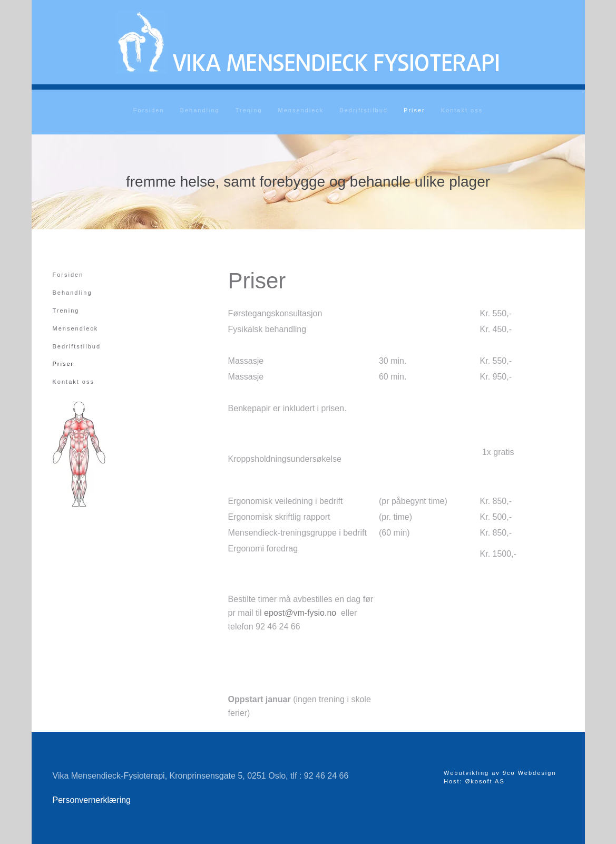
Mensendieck (301, 110)
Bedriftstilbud (364, 110)
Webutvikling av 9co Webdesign (500, 773)
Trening (249, 110)
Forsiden (149, 110)
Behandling (200, 110)
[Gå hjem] (308, 42)
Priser (414, 110)
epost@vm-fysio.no (300, 613)
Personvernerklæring (92, 800)
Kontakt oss (462, 110)
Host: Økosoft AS (474, 781)
